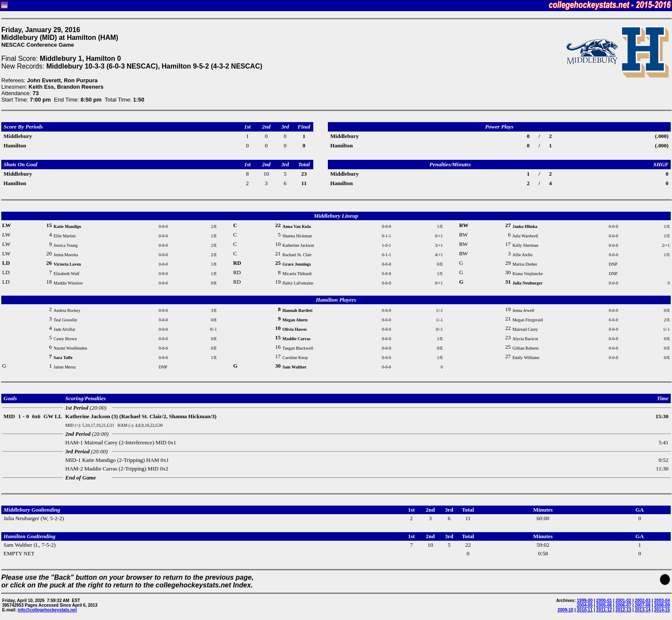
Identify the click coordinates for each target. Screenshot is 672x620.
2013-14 (643, 610)
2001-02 (623, 601)
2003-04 (662, 601)
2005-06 (604, 605)
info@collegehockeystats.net (47, 610)
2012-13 (623, 610)
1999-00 (585, 601)
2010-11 (585, 610)
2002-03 (643, 601)
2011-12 (604, 610)
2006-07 (623, 605)
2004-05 (585, 605)
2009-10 (565, 610)
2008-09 (662, 605)
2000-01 (604, 601)
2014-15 (662, 610)
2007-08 (643, 605)
